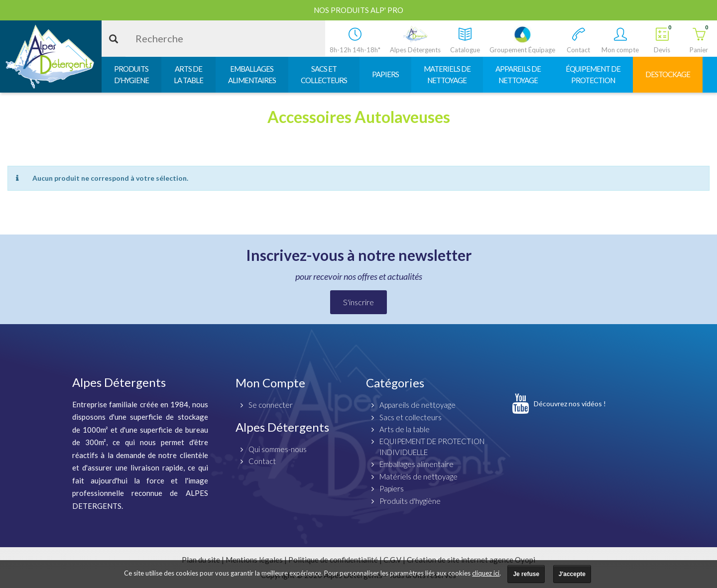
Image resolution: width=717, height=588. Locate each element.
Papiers (392, 488)
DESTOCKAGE (668, 74)
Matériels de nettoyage (418, 476)
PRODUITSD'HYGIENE (131, 74)
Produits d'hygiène (410, 501)
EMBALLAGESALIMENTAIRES (252, 74)
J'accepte (572, 574)
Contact (262, 461)
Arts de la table (405, 429)
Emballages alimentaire (417, 464)
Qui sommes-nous (278, 449)
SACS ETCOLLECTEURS (324, 74)
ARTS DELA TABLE (188, 74)
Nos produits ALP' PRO (358, 10)
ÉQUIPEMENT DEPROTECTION (593, 74)
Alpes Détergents (282, 427)
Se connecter (271, 405)
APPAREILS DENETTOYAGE (518, 74)
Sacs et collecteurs (411, 417)
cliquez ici (486, 573)
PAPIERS (385, 74)
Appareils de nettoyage (418, 405)
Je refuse (526, 574)
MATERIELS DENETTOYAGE (447, 74)
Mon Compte (270, 383)
